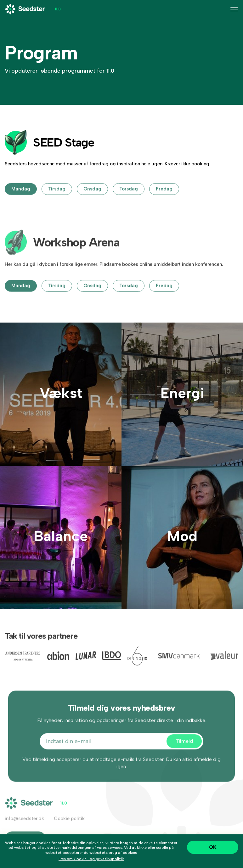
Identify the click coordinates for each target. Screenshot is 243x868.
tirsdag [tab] (57, 197)
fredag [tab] (164, 197)
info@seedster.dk (24, 827)
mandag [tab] (21, 197)
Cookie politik (69, 827)
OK (213, 847)
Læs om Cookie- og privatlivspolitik (91, 859)
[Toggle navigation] (234, 9)
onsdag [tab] (92, 197)
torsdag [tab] (129, 197)
